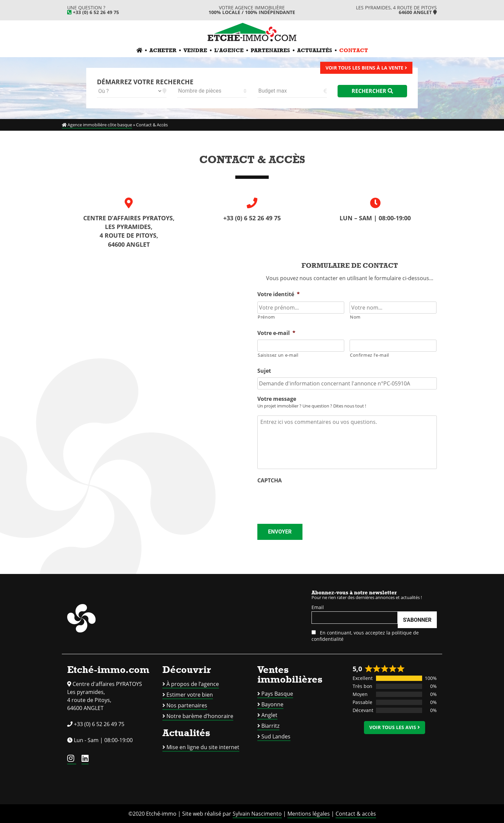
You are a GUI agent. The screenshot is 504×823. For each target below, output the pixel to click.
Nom (355, 317)
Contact (354, 50)
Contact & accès (356, 814)
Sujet (264, 371)
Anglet (269, 715)
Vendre (195, 50)
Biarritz (270, 726)
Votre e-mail (276, 333)
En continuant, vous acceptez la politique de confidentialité (365, 636)
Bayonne (272, 704)
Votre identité (279, 294)
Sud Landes (276, 736)
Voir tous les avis (395, 727)
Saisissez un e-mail (278, 355)
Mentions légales (309, 814)
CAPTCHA (270, 481)
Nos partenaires (187, 705)
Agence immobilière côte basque (97, 125)
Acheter (163, 50)
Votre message (277, 399)
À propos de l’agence (193, 684)
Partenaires (270, 50)
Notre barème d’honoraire (200, 716)
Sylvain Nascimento (257, 814)
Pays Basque (277, 694)
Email (318, 607)
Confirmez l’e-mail (369, 355)
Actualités (315, 50)
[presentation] (308, 500)
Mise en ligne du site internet (203, 747)
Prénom (266, 317)
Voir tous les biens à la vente (366, 67)
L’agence (229, 50)
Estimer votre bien (190, 695)
